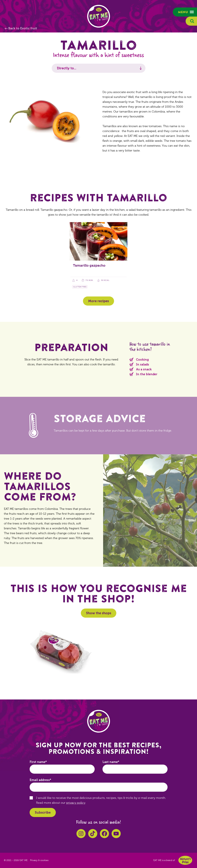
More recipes (98, 301)
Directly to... (67, 68)
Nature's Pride (185, 860)
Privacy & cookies (39, 860)
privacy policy (76, 803)
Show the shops (99, 613)
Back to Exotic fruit (23, 28)
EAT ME (99, 16)
